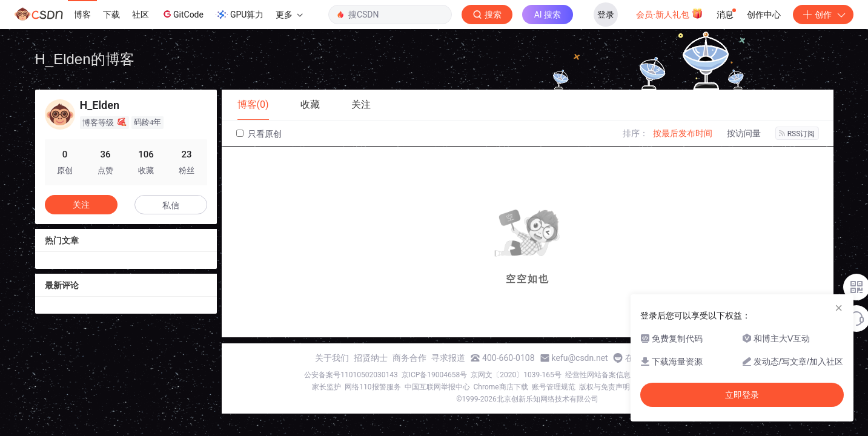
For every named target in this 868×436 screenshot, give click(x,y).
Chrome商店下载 (501, 387)
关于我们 (332, 358)
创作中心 (764, 15)
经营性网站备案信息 (598, 375)
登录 (606, 15)
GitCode (182, 14)
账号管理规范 (554, 387)
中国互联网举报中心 (437, 387)
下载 (111, 15)
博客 (82, 15)
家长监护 (326, 387)
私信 (171, 205)
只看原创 (259, 134)
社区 (141, 15)
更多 (289, 15)
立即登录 (742, 395)
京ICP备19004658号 (435, 375)
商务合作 (409, 358)
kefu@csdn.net (580, 358)
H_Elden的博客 (85, 59)
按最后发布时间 (683, 133)
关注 (81, 205)
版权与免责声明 (605, 387)
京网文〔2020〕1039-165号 (516, 375)
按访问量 (744, 133)
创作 (823, 15)
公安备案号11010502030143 (351, 375)
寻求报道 (448, 358)
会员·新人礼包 (670, 13)
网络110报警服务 (373, 387)
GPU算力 (240, 15)
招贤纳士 (371, 358)
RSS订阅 (797, 134)
